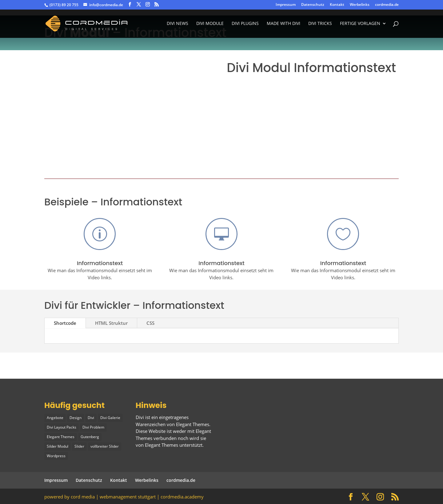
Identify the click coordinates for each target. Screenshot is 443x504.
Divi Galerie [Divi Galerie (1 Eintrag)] (110, 418)
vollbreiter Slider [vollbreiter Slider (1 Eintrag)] (105, 446)
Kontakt (337, 5)
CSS (150, 323)
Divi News (178, 24)
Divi (140, 417)
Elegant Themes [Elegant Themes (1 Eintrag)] (61, 436)
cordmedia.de (387, 5)
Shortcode (65, 323)
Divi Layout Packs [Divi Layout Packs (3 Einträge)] (62, 427)
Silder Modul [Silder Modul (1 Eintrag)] (58, 446)
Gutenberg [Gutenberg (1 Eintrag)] (90, 436)
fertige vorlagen (360, 24)
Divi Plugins (245, 24)
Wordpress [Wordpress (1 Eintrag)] (56, 455)
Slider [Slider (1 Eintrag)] (79, 446)
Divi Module (210, 24)
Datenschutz (313, 5)
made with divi (283, 24)
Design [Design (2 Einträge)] (76, 418)
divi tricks (320, 24)
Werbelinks (360, 5)
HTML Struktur (111, 323)
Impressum (286, 5)
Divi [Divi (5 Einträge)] (91, 418)
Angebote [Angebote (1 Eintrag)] (55, 418)
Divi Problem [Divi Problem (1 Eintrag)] (93, 427)
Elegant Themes (162, 445)
